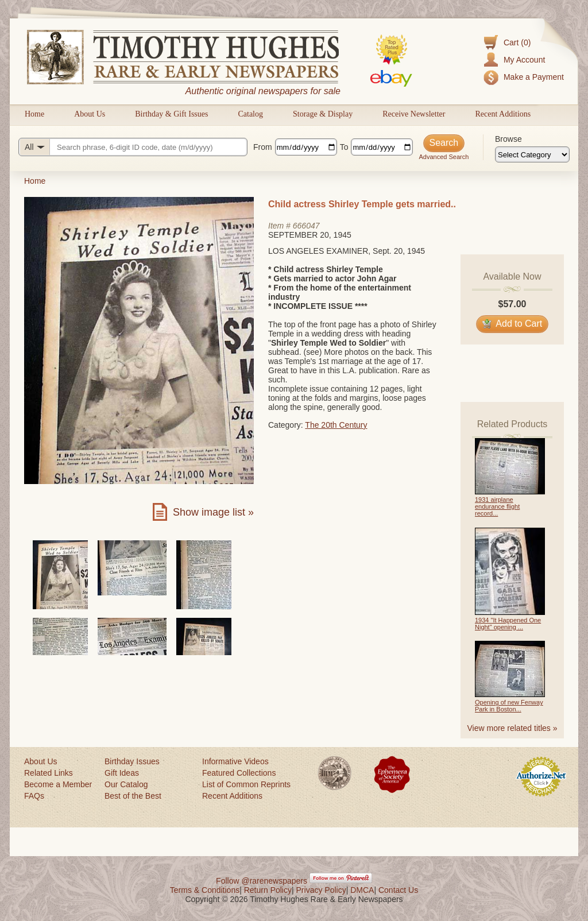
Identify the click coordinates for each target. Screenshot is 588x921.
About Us (90, 114)
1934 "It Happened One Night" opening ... (508, 624)
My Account (524, 60)
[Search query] (133, 147)
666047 (306, 226)
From (263, 147)
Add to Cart (512, 324)
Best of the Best (133, 796)
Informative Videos (235, 761)
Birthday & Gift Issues (171, 114)
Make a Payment (534, 77)
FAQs (34, 796)
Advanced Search (444, 157)
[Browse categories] (532, 154)
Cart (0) (517, 42)
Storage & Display (323, 114)
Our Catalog (126, 784)
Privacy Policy (321, 890)
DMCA (362, 890)
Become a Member (58, 784)
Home (34, 114)
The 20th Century (336, 425)
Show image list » (213, 512)
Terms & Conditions (205, 890)
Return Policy (268, 890)
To (344, 147)
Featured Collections (239, 773)
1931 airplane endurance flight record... (497, 506)
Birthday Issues (132, 761)
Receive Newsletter (414, 114)
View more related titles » (512, 728)
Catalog (250, 114)
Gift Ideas (122, 773)
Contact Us (398, 890)
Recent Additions (503, 114)
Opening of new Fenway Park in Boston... (509, 706)
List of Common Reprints (246, 784)
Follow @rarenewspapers (262, 881)
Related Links (49, 773)
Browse (508, 139)
